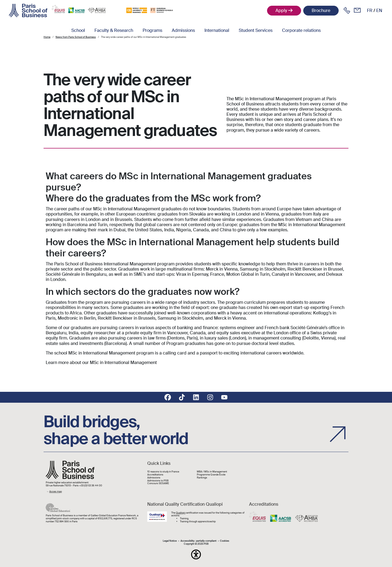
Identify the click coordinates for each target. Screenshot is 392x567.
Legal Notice (170, 541)
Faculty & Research (114, 30)
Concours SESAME (158, 483)
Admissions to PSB (158, 481)
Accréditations (155, 475)
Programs (152, 30)
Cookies (225, 541)
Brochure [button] (321, 10)
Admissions (183, 30)
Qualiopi (181, 513)
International (217, 30)
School (78, 30)
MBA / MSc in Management (212, 472)
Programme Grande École (211, 475)
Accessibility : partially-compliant (198, 541)
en (379, 10)
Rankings (202, 478)
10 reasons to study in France (163, 472)
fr (370, 10)
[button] (196, 554)
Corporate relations (301, 30)
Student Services (256, 30)
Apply (281, 10)
